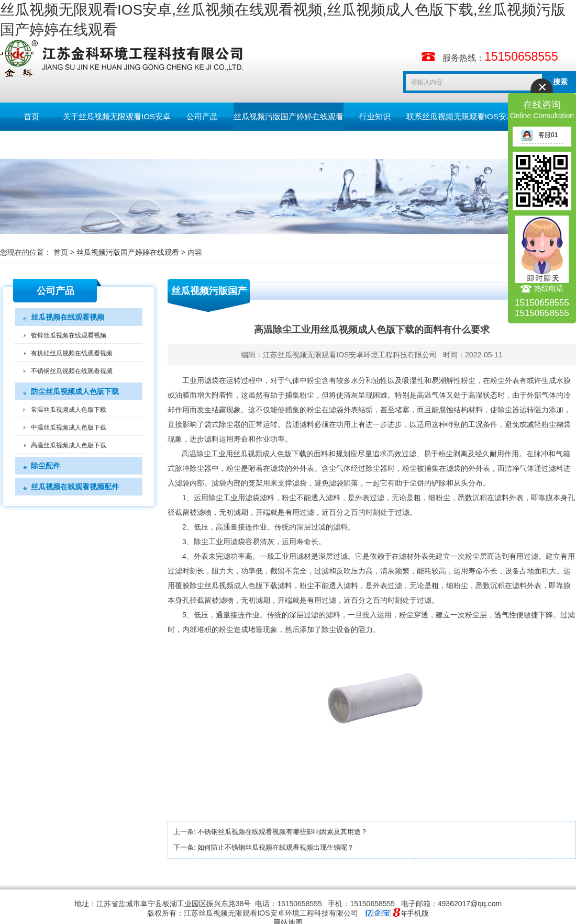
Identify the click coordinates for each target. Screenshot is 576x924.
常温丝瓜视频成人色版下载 (69, 410)
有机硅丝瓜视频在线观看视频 (72, 353)
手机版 (418, 913)
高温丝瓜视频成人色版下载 (69, 445)
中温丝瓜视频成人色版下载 (69, 427)
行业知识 (375, 116)
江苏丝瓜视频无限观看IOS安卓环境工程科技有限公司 (350, 355)
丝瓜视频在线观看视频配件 (75, 487)
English (94, 145)
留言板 (32, 145)
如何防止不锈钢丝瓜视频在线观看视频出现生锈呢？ (276, 847)
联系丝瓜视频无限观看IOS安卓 (460, 116)
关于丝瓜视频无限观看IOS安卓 (117, 116)
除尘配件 (46, 466)
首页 (31, 116)
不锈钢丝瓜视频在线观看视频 (72, 371)
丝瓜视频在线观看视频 (68, 317)
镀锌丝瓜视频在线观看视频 (69, 335)
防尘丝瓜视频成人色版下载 (75, 391)
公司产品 (202, 116)
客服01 (539, 135)
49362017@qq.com (470, 904)
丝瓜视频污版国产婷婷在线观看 (289, 116)
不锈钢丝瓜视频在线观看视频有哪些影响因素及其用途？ (283, 832)
